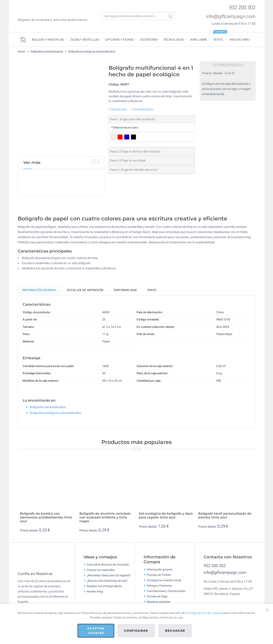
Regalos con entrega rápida (104, 586)
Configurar (136, 631)
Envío (152, 290)
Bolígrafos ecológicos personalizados (92, 51)
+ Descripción (118, 109)
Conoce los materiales (101, 570)
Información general (159, 569)
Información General (39, 290)
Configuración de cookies (204, 613)
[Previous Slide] (93, 162)
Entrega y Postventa (159, 585)
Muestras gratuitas (158, 602)
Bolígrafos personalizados (47, 51)
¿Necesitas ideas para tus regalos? (109, 575)
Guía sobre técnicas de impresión (108, 565)
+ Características (142, 109)
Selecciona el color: (125, 127)
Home (22, 51)
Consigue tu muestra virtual (164, 580)
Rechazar (175, 631)
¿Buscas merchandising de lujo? (107, 581)
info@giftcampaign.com (231, 16)
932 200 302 (242, 8)
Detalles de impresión (85, 290)
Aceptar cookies (96, 631)
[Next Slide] (98, 162)
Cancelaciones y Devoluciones (166, 591)
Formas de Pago (157, 596)
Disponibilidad (125, 290)
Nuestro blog (95, 591)
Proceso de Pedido (159, 575)
